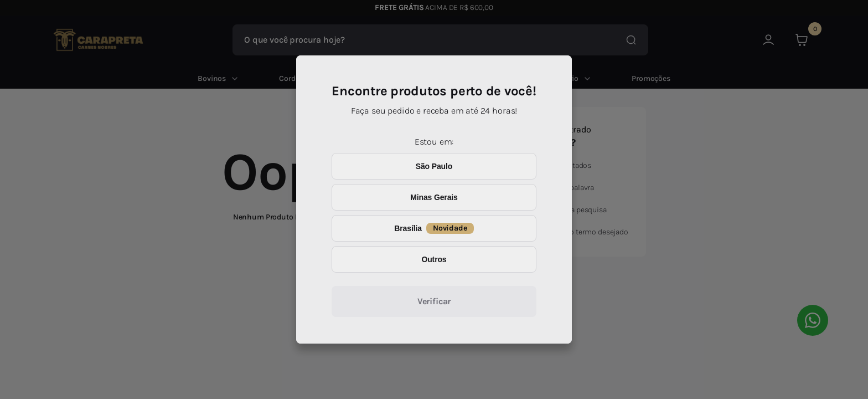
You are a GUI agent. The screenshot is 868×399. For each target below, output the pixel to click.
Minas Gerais (434, 197)
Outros (434, 259)
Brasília (434, 228)
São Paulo (434, 166)
